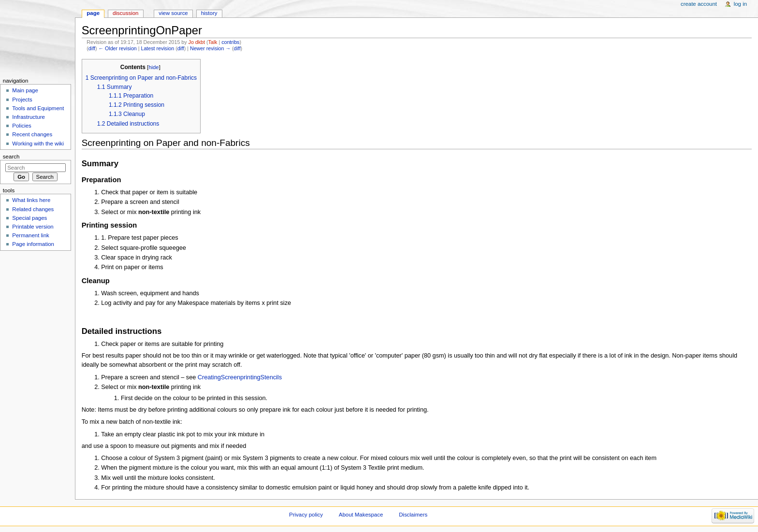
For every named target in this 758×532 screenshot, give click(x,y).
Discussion (125, 13)
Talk (212, 42)
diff (92, 48)
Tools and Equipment (38, 108)
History (209, 13)
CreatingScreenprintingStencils (240, 377)
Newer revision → (210, 48)
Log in (740, 4)
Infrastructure (28, 117)
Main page (25, 90)
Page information (33, 244)
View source (173, 13)
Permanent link (30, 235)
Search (11, 157)
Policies (22, 126)
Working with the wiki (38, 144)
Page (93, 13)
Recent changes (32, 134)
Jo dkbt (197, 42)
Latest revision (157, 48)
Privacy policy (306, 515)
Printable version (33, 227)
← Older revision (117, 48)
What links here (31, 200)
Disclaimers (413, 515)
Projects (22, 100)
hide (153, 67)
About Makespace (361, 515)
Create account (699, 4)
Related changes (33, 209)
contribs (230, 42)
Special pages (29, 218)
